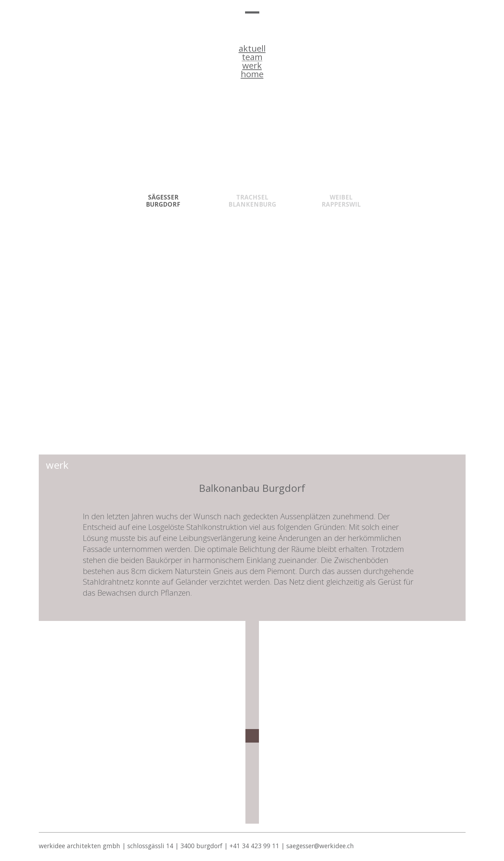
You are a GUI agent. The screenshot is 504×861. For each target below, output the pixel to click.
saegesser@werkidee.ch (320, 846)
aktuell (252, 48)
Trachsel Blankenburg (252, 201)
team (252, 57)
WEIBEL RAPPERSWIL (341, 201)
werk (252, 65)
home (252, 74)
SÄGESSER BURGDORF (163, 201)
